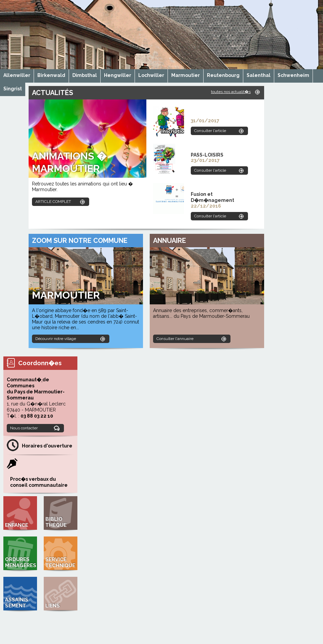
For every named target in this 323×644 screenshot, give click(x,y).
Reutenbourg (223, 75)
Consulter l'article (210, 131)
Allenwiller (17, 75)
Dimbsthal (85, 75)
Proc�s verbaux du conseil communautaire (39, 482)
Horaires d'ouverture (47, 446)
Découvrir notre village (56, 339)
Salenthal (259, 75)
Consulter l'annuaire (175, 339)
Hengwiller (118, 75)
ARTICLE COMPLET (53, 202)
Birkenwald (51, 75)
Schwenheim (293, 75)
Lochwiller (151, 75)
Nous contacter (24, 428)
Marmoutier (186, 75)
